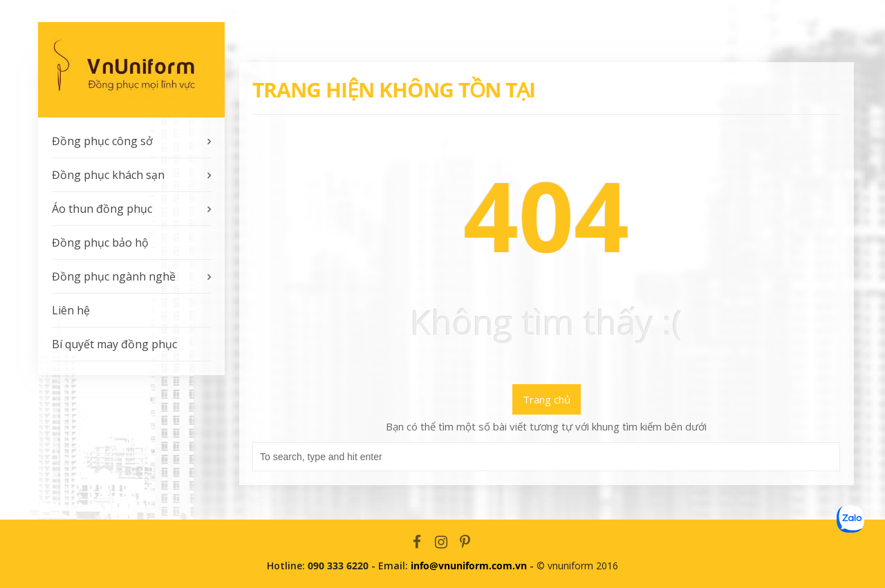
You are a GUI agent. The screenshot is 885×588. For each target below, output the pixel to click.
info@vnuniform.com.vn (469, 566)
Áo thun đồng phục (102, 209)
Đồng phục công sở (102, 141)
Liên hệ (71, 310)
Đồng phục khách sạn (108, 175)
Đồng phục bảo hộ (100, 243)
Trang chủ (547, 399)
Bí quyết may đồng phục (114, 344)
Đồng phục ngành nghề (114, 276)
